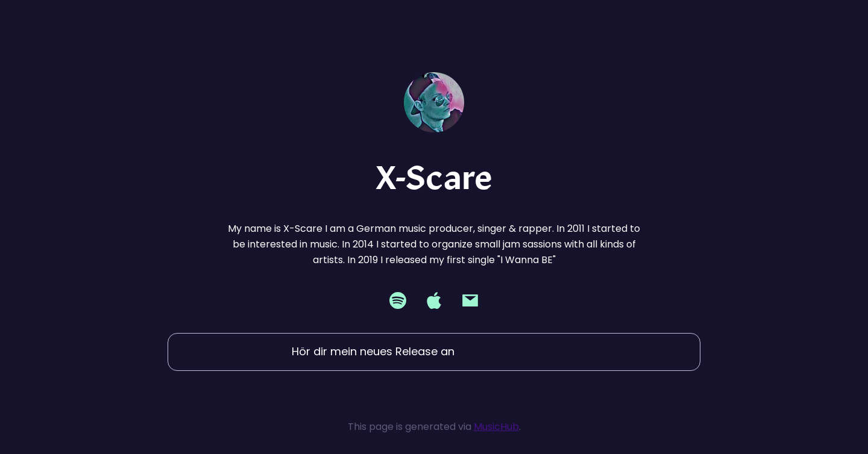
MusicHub (496, 427)
